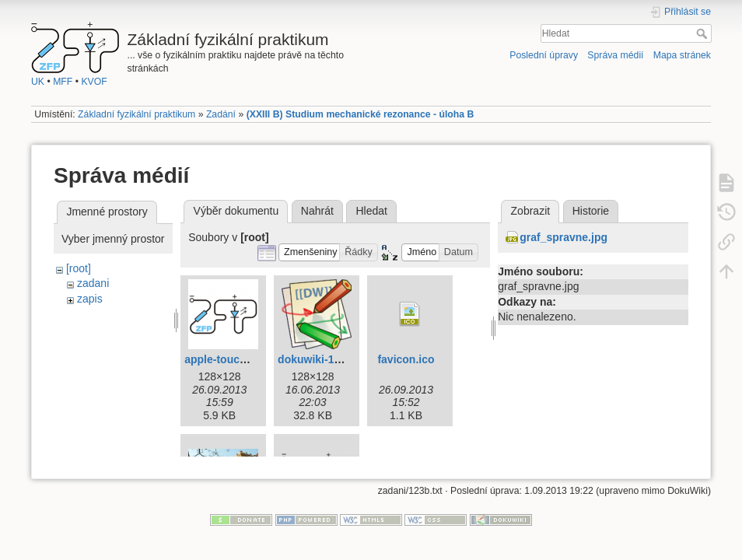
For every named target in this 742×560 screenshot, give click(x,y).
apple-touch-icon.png (240, 359)
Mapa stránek (682, 55)
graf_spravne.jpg (563, 237)
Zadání (221, 114)
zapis (90, 299)
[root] (79, 268)
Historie (591, 211)
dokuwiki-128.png (323, 359)
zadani (93, 283)
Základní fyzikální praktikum (136, 114)
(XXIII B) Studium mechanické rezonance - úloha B (360, 114)
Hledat (703, 33)
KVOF (94, 82)
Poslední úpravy (544, 55)
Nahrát (317, 211)
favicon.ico (406, 359)
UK (38, 82)
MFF (63, 82)
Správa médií (615, 55)
